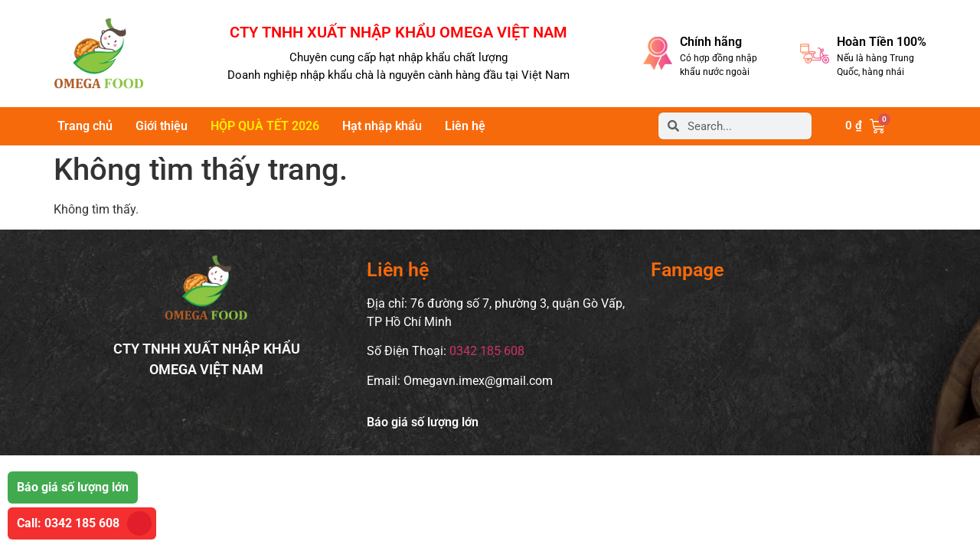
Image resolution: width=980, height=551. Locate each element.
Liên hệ (465, 126)
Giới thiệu (162, 126)
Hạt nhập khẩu (382, 126)
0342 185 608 (487, 351)
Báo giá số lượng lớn (423, 422)
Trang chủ (85, 126)
